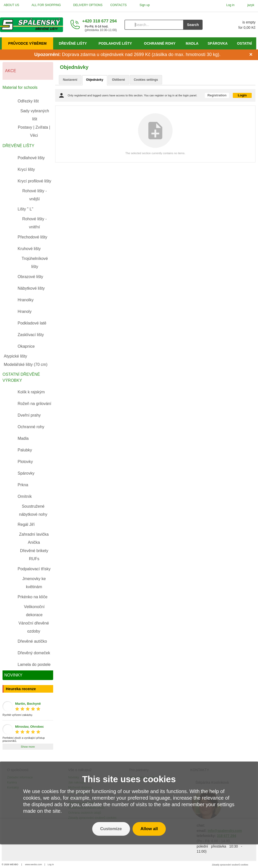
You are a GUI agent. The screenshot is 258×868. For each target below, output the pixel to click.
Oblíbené (119, 80)
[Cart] (234, 25)
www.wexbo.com (34, 864)
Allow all (149, 829)
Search (193, 25)
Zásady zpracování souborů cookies (230, 865)
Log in (51, 864)
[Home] (31, 25)
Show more (28, 747)
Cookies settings (146, 80)
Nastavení (70, 80)
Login (242, 95)
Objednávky (95, 80)
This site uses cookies (129, 779)
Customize (111, 829)
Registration (217, 95)
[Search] (154, 25)
